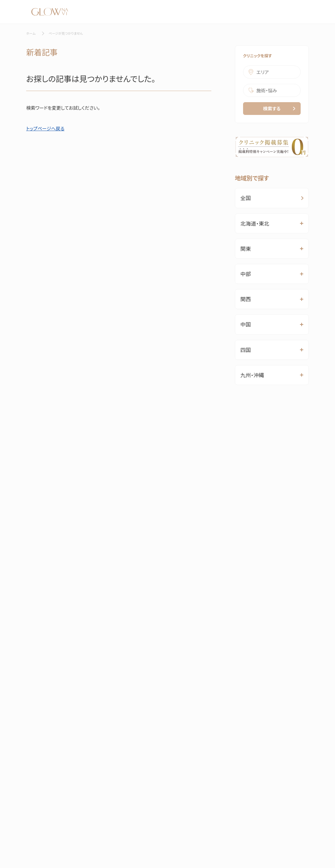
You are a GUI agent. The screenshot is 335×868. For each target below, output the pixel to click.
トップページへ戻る (45, 128)
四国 (246, 350)
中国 (246, 324)
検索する (279, 108)
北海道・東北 (255, 223)
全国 (272, 198)
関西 (246, 299)
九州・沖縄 (252, 375)
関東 (246, 249)
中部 (246, 274)
